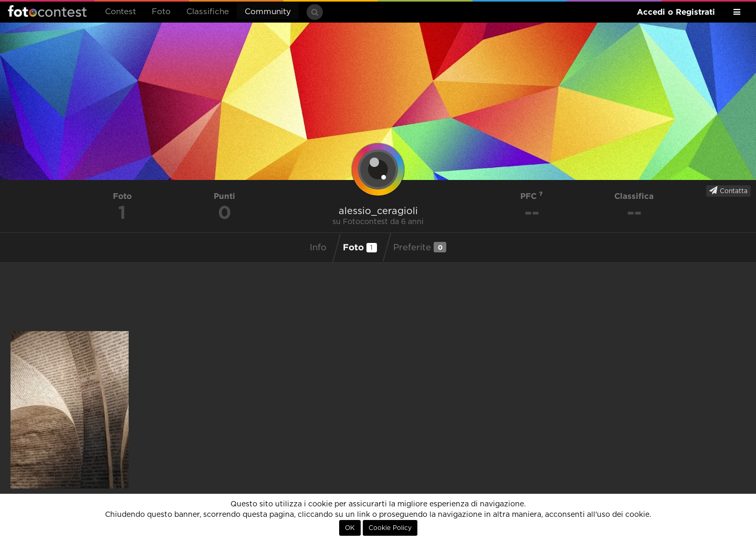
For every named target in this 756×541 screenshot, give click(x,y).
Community (268, 12)
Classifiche (208, 12)
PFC (532, 196)
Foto (161, 12)
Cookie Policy (390, 528)
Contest (120, 12)
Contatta (728, 190)
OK (350, 528)
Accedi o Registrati (676, 12)
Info (318, 248)
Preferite (420, 247)
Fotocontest (47, 11)
